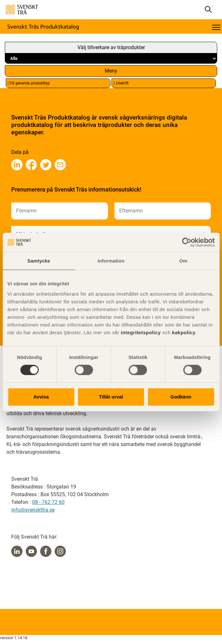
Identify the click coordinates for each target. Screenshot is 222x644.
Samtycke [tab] (39, 261)
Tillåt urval (111, 397)
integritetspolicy (140, 332)
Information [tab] (111, 261)
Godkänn (181, 397)
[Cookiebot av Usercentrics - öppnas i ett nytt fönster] (186, 242)
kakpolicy (184, 332)
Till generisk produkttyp (29, 83)
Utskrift (121, 83)
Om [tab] (183, 261)
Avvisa (41, 397)
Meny (111, 71)
